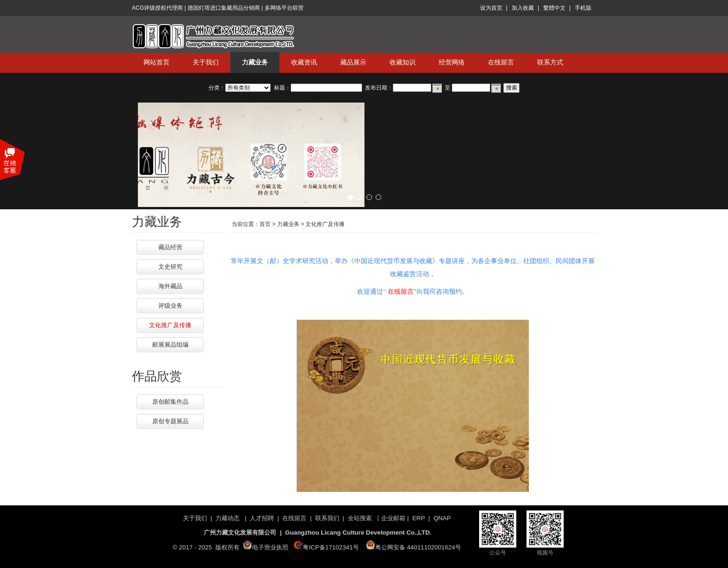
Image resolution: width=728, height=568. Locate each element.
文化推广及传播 (170, 325)
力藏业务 (255, 62)
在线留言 (501, 62)
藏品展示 (353, 62)
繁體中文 (554, 8)
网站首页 (156, 62)
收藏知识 (403, 62)
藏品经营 (170, 247)
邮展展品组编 (170, 345)
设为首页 (491, 8)
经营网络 (452, 62)
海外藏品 (170, 286)
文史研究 (170, 267)
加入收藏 (523, 8)
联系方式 (550, 62)
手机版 (583, 8)
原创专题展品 (170, 421)
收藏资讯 (304, 62)
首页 (265, 224)
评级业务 (170, 306)
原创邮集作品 (170, 402)
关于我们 (206, 62)
